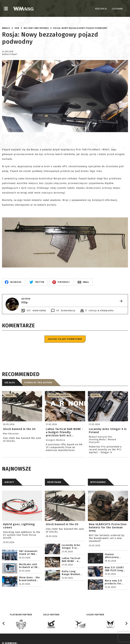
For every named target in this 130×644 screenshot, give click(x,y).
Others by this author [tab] (38, 383)
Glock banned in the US (62, 524)
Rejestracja (101, 9)
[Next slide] (126, 623)
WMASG (6, 28)
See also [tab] (10, 383)
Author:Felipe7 (10, 54)
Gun (17, 28)
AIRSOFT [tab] (9, 482)
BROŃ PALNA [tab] (54, 482)
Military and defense (36, 28)
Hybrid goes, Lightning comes (19, 526)
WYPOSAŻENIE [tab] (98, 482)
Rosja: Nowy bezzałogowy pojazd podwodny (80, 28)
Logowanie (117, 9)
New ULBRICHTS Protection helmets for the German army (108, 527)
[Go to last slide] (4, 623)
